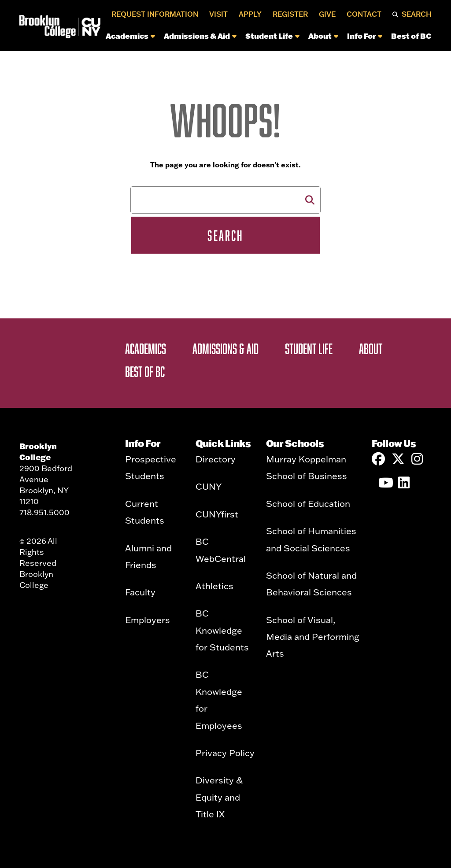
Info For (365, 36)
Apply (250, 14)
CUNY (209, 486)
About (323, 36)
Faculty (140, 592)
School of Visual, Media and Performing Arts (313, 637)
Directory (216, 459)
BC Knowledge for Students (222, 630)
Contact (364, 14)
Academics (130, 36)
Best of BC (411, 36)
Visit (218, 14)
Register (290, 14)
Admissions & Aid (200, 36)
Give (327, 14)
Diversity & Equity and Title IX (219, 797)
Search (417, 14)
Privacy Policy (225, 753)
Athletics (214, 586)
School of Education (308, 503)
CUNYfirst (217, 514)
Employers (148, 620)
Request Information (155, 14)
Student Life (272, 36)
